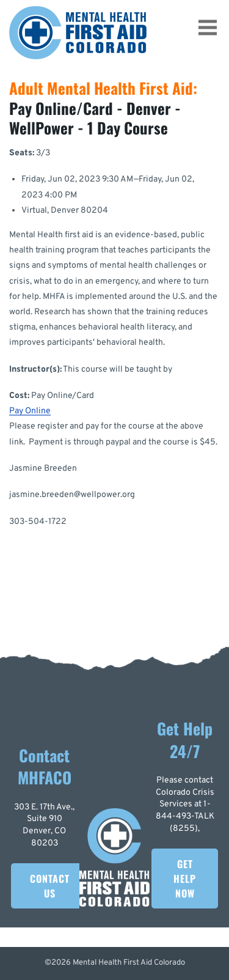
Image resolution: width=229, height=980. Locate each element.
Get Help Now (185, 879)
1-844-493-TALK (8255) (185, 816)
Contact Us (50, 886)
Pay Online (30, 411)
